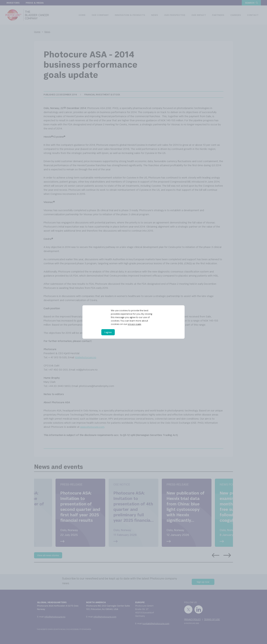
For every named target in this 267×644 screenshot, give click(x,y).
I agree (108, 332)
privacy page (134, 324)
